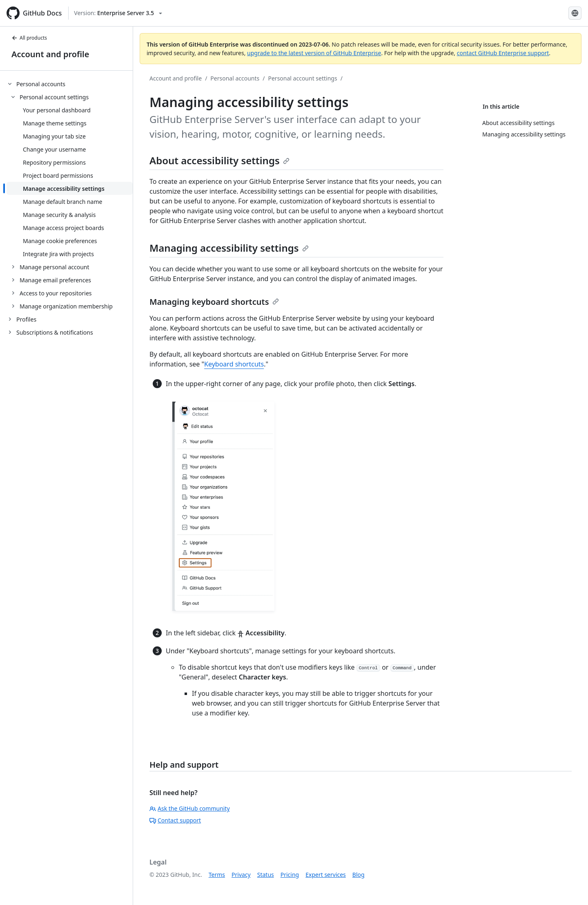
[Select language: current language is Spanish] (575, 13)
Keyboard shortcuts (234, 364)
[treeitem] (70, 195)
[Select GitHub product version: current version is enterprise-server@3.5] (118, 13)
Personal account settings (303, 78)
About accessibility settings (219, 160)
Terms (217, 875)
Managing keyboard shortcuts (214, 302)
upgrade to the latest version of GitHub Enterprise (314, 53)
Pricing (290, 875)
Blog (359, 875)
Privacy (241, 875)
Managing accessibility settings (229, 248)
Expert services (326, 875)
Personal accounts (235, 78)
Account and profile (50, 54)
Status (266, 875)
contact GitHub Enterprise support (503, 53)
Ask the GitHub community (190, 808)
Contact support (175, 820)
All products (29, 38)
